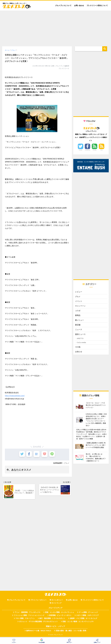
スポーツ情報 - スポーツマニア (87, 617)
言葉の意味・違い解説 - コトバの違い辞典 (71, 632)
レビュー (79, 292)
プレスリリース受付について (97, 5)
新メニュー (80, 321)
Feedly (95, 150)
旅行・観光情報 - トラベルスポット (52, 620)
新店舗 (78, 326)
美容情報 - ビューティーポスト (60, 617)
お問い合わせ (79, 5)
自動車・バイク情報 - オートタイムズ (83, 620)
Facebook (87, 150)
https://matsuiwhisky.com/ (15, 396)
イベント (79, 301)
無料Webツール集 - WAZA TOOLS (39, 632)
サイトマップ (56, 604)
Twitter (81, 150)
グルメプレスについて (63, 5)
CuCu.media (81, 344)
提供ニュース (81, 335)
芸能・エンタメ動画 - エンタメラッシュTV (78, 623)
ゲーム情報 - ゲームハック (88, 613)
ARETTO (80, 339)
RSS (102, 150)
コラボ (78, 311)
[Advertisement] (55, 27)
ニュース (79, 330)
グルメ (67, 463)
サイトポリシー (57, 601)
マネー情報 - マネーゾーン (25, 620)
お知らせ (79, 353)
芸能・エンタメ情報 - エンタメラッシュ (60, 613)
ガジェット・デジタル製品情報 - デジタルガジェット (38, 623)
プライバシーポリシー (38, 601)
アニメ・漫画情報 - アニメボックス (28, 613)
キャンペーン (81, 306)
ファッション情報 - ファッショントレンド (29, 617)
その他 (78, 348)
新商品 (78, 316)
